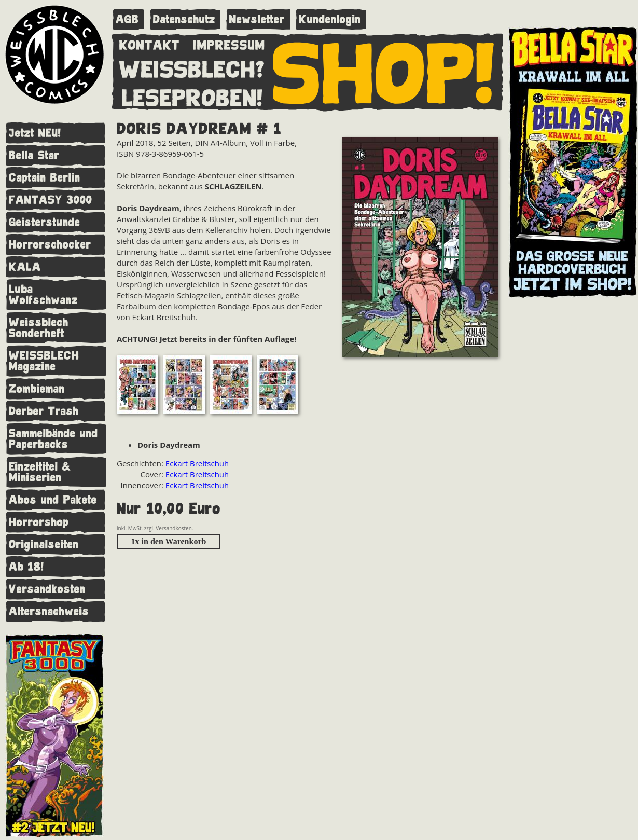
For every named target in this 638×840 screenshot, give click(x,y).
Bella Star (34, 155)
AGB (127, 19)
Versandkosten (47, 589)
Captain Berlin (45, 178)
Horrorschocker (50, 245)
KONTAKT (150, 43)
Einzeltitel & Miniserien (40, 472)
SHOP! (384, 71)
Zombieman (37, 389)
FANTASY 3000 (51, 200)
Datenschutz (184, 19)
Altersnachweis (49, 611)
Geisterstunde (45, 222)
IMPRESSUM (229, 43)
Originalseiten (44, 545)
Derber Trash (44, 411)
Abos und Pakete (53, 500)
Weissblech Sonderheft (39, 328)
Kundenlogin (330, 19)
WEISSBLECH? (192, 67)
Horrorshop (39, 522)
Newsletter (257, 19)
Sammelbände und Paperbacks (53, 439)
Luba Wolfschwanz (43, 295)
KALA (25, 267)
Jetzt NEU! (35, 133)
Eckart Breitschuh (197, 463)
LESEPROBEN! (192, 96)
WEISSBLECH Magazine (44, 361)
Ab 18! (26, 567)
